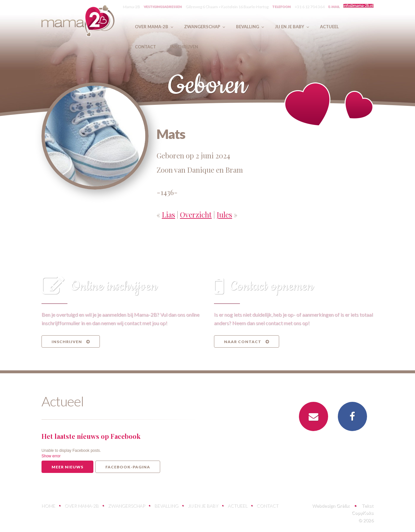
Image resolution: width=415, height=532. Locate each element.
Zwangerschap (126, 506)
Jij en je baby (203, 506)
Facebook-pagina (128, 467)
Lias (168, 215)
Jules (224, 215)
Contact (267, 506)
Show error (51, 456)
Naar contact (247, 342)
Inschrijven (71, 342)
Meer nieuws (67, 467)
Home (48, 506)
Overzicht (196, 215)
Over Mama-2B (82, 506)
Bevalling (166, 506)
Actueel (237, 506)
